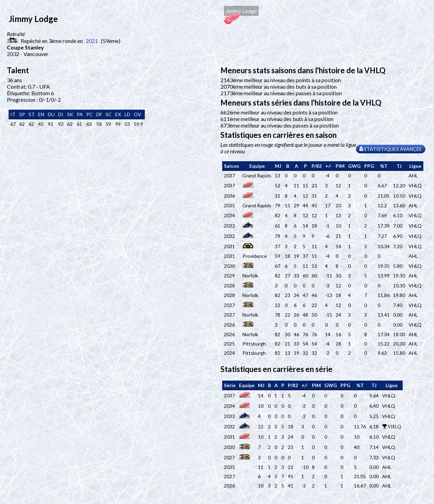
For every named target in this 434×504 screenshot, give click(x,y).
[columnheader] (231, 166)
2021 (92, 41)
